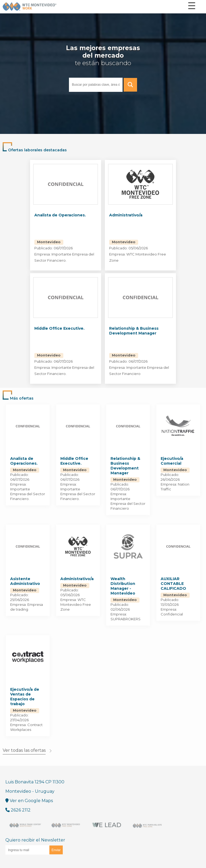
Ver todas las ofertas (24, 750)
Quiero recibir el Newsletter (35, 846)
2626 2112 (18, 810)
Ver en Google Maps (29, 801)
